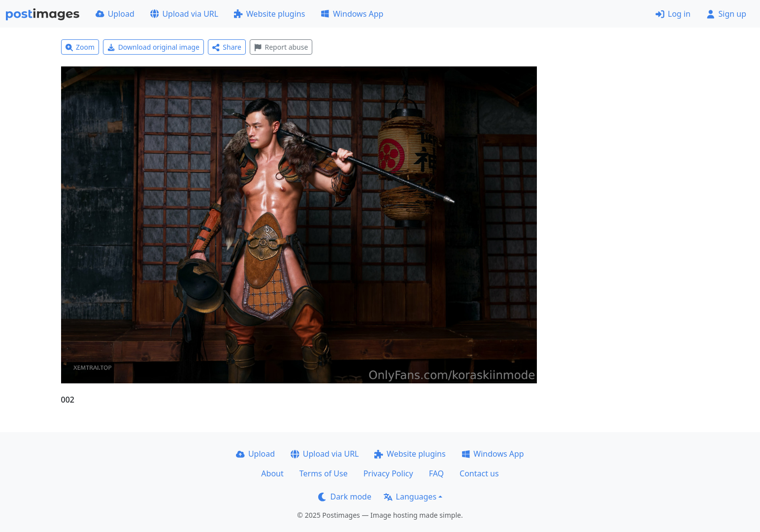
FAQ (436, 473)
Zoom (80, 47)
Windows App (352, 14)
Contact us (479, 473)
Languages (410, 497)
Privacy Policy (388, 473)
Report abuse (281, 47)
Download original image (153, 47)
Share (227, 47)
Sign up (726, 14)
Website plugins (269, 14)
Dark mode (345, 497)
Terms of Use (324, 473)
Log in (673, 14)
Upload (115, 14)
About (272, 473)
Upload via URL (184, 14)
